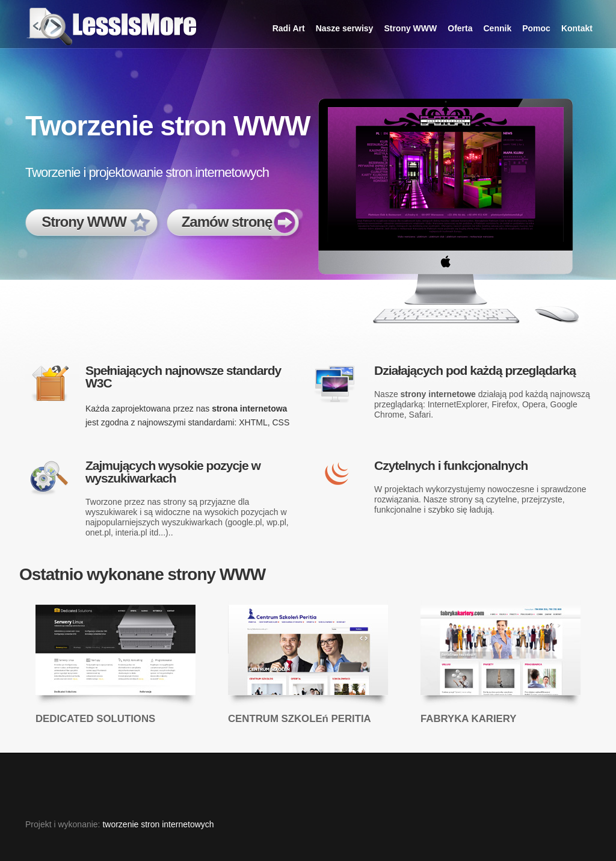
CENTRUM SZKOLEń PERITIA (300, 719)
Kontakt (577, 28)
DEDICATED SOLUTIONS (95, 719)
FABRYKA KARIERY (468, 719)
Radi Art (289, 28)
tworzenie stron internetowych (158, 824)
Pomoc (536, 28)
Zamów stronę (227, 222)
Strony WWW (410, 28)
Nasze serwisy (345, 28)
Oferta (460, 28)
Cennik (498, 28)
